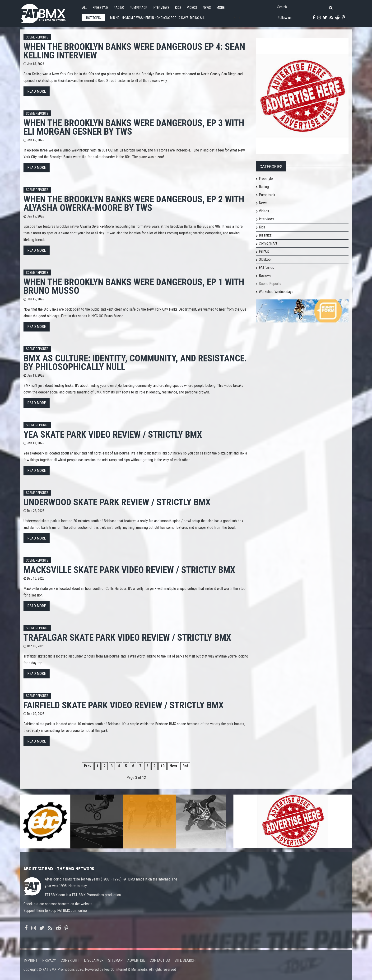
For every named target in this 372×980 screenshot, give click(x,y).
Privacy (49, 960)
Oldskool (265, 259)
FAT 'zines (266, 267)
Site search (185, 960)
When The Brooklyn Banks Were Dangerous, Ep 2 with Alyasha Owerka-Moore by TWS (134, 203)
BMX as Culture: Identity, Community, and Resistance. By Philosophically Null (135, 362)
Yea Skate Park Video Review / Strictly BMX (113, 434)
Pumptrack (138, 8)
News (207, 8)
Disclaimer (94, 960)
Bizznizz (265, 235)
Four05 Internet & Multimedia (126, 969)
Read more (37, 91)
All (85, 8)
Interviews (161, 8)
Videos (192, 8)
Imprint (31, 960)
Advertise (136, 960)
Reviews (265, 276)
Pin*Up (264, 251)
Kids (178, 8)
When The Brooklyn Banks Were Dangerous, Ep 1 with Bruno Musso (134, 286)
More (221, 8)
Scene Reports (37, 37)
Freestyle (100, 8)
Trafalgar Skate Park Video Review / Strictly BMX (127, 637)
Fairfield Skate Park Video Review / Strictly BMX (123, 705)
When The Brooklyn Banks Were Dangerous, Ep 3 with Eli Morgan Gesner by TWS (134, 127)
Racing (119, 8)
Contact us (160, 960)
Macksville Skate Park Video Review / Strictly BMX (129, 570)
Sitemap (115, 960)
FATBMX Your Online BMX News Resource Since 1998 (48, 12)
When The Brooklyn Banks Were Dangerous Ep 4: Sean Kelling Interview (134, 51)
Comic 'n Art (268, 243)
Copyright (70, 960)
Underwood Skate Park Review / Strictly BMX (117, 502)
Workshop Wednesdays (276, 292)
